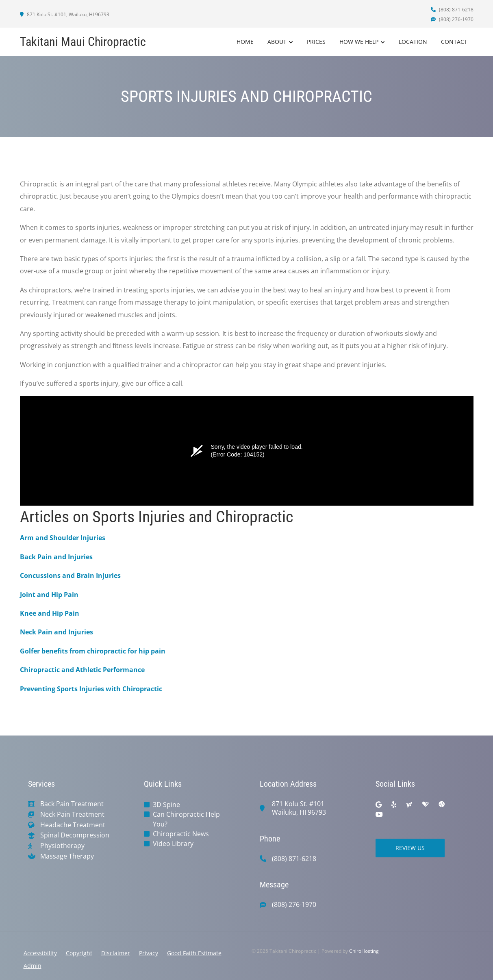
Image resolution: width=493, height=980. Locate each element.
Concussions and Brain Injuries (70, 575)
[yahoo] (409, 805)
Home (245, 42)
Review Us (410, 848)
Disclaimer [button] (116, 953)
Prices (316, 42)
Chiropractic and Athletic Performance (82, 670)
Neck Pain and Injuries (56, 632)
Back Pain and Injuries (56, 557)
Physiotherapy (62, 846)
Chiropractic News (181, 834)
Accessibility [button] (40, 953)
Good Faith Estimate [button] (194, 953)
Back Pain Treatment (72, 804)
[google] (379, 805)
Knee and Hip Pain (50, 613)
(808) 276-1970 (452, 19)
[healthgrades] (426, 805)
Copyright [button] (79, 953)
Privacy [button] (149, 953)
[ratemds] (442, 805)
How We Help (359, 42)
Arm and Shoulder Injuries (63, 538)
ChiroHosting (364, 951)
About (277, 42)
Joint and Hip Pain (49, 595)
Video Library (173, 844)
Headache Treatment (73, 825)
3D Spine (166, 805)
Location (413, 42)
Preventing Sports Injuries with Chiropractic (91, 689)
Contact (454, 42)
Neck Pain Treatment (72, 815)
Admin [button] (33, 966)
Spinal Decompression (75, 835)
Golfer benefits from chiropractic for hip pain (93, 651)
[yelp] (394, 805)
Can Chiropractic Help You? (186, 819)
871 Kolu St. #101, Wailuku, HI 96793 (65, 14)
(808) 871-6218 (452, 10)
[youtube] (379, 814)
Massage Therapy (67, 856)
